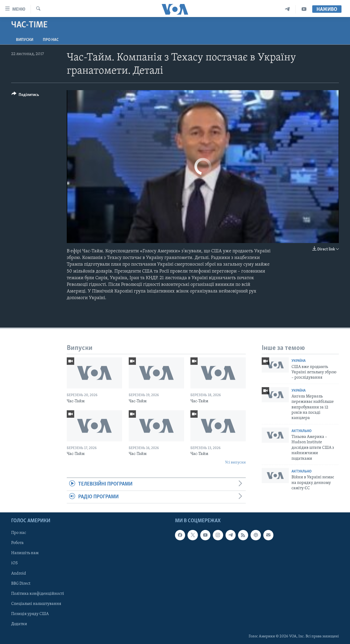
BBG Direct (21, 583)
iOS (14, 563)
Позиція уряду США (30, 614)
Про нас (51, 40)
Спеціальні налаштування (36, 604)
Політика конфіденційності (38, 593)
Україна (299, 361)
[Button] (25, 96)
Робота (17, 543)
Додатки (19, 624)
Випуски (25, 40)
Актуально (301, 431)
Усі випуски (235, 463)
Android (19, 573)
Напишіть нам (25, 553)
